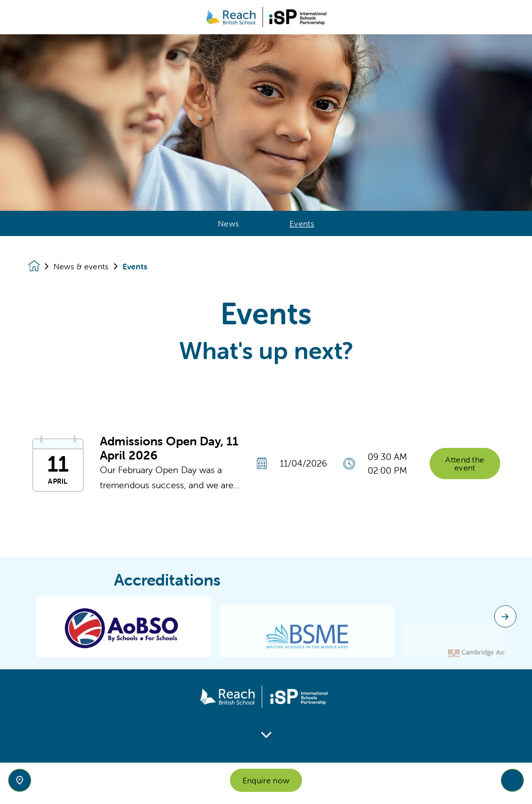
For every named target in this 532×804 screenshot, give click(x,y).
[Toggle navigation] (512, 780)
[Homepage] (41, 266)
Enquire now (266, 780)
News (228, 223)
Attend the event (465, 469)
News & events (81, 266)
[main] (266, 419)
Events (302, 223)
